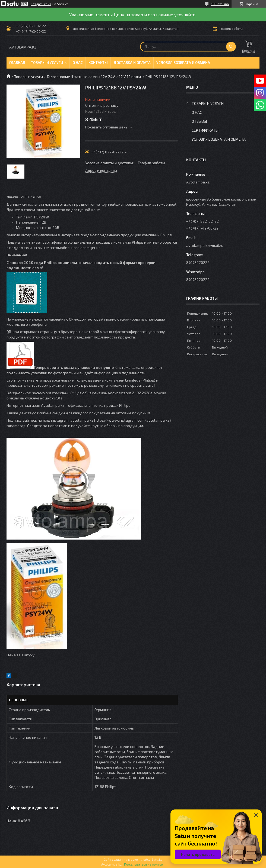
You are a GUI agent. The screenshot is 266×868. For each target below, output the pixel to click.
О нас (78, 63)
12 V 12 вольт (130, 77)
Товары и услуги (47, 63)
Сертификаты (205, 130)
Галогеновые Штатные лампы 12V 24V (81, 77)
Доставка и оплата (132, 63)
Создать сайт (41, 4)
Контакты (98, 63)
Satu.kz (157, 859)
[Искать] (231, 47)
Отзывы (199, 121)
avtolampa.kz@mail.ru (205, 245)
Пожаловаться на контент (144, 864)
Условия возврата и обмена (183, 63)
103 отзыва (220, 4)
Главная (17, 63)
